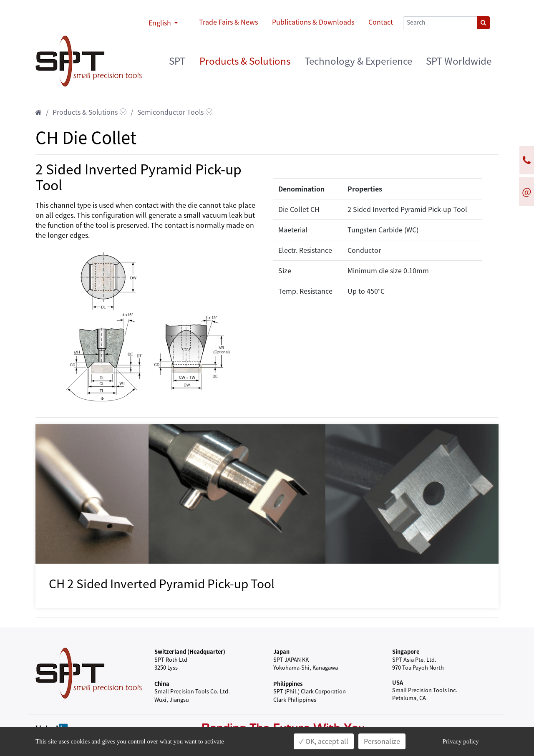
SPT (177, 61)
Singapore (406, 651)
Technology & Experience (358, 61)
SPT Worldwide (459, 61)
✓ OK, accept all (324, 741)
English (161, 23)
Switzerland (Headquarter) (190, 651)
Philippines (288, 684)
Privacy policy (461, 741)
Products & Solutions (245, 61)
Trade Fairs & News (228, 22)
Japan (281, 651)
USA (398, 682)
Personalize (382, 741)
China (162, 684)
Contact (381, 22)
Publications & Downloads (313, 22)
